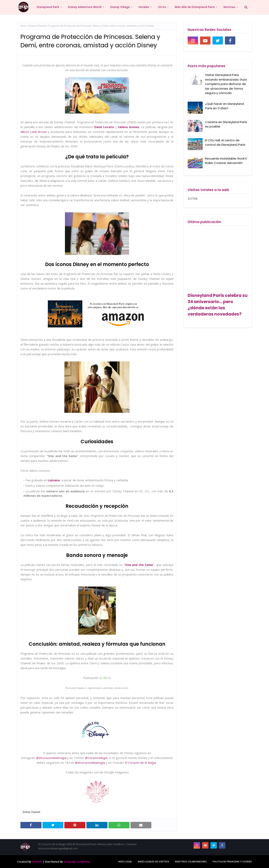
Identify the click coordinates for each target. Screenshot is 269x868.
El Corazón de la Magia (140, 763)
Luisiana (54, 480)
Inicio (23, 26)
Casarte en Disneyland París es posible (226, 124)
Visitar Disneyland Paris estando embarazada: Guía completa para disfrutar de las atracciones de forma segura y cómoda (226, 84)
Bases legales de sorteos (154, 861)
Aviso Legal (125, 861)
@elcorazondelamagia (51, 758)
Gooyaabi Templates (77, 862)
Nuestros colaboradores (191, 861)
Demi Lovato (104, 127)
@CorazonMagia (96, 758)
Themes (37, 862)
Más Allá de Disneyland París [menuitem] (195, 7)
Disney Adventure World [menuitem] (85, 7)
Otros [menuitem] (162, 7)
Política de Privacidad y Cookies (232, 861)
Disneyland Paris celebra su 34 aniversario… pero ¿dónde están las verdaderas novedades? (218, 305)
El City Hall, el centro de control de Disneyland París (225, 143)
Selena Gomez (129, 127)
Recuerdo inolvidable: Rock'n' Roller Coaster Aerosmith (226, 161)
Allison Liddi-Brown (34, 132)
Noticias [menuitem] (229, 7)
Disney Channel (37, 26)
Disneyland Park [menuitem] (48, 7)
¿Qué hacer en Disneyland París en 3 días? (224, 106)
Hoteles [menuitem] (144, 7)
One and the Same (139, 565)
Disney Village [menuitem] (120, 7)
